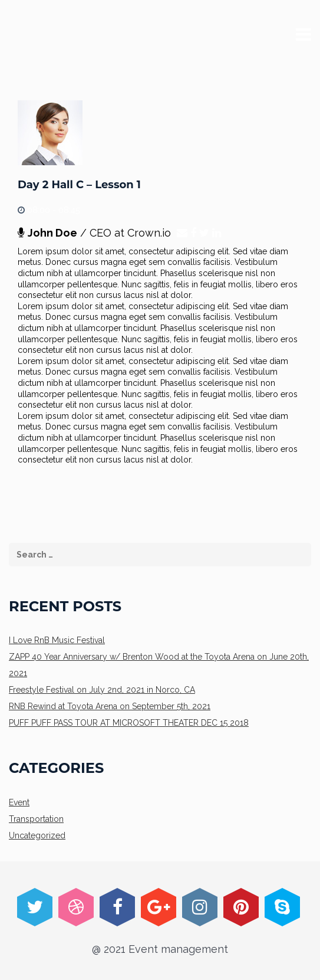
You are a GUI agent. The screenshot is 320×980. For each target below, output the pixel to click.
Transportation (36, 819)
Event (19, 802)
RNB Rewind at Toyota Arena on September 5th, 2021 (110, 706)
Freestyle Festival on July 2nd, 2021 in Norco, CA (102, 690)
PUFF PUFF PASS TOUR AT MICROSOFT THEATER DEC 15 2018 (129, 723)
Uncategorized (37, 835)
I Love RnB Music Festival (57, 640)
